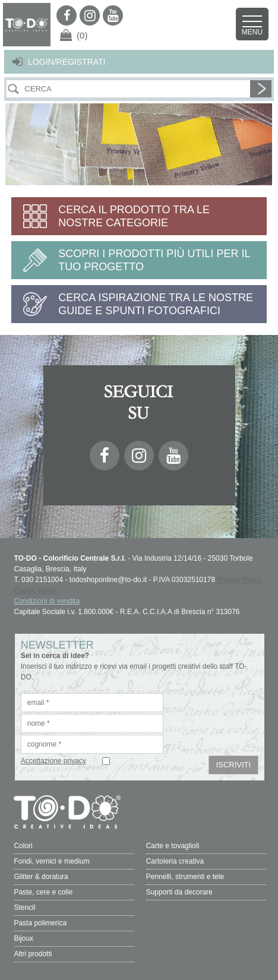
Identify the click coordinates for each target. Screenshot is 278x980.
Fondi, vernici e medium (51, 861)
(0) (82, 35)
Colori (23, 846)
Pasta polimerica (40, 923)
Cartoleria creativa (175, 861)
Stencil (24, 908)
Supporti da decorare (179, 892)
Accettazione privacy (53, 761)
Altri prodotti (33, 954)
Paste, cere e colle (43, 892)
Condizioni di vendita (47, 601)
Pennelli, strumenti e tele (185, 877)
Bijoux (23, 938)
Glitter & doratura (41, 877)
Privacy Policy (239, 580)
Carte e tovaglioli (173, 846)
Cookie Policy (35, 590)
